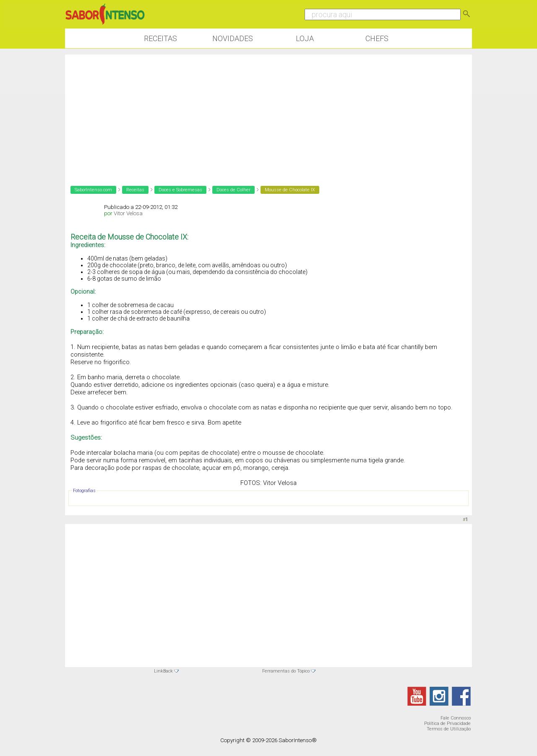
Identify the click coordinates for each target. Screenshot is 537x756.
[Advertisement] (268, 113)
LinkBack (163, 671)
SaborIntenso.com (93, 190)
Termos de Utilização (449, 729)
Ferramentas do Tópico (286, 671)
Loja (305, 38)
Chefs (377, 38)
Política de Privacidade (447, 723)
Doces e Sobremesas (180, 190)
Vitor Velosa (128, 213)
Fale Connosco (456, 718)
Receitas (160, 38)
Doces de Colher (233, 190)
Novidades (233, 38)
